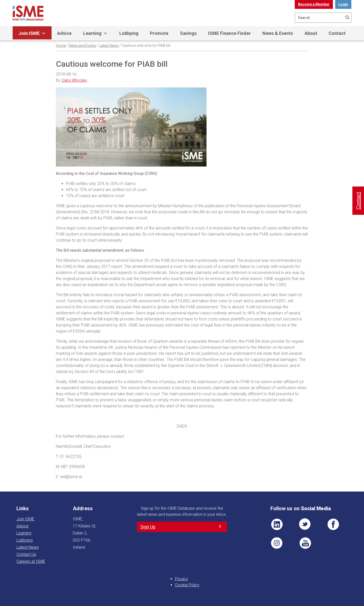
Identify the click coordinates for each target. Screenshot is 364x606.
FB (333, 524)
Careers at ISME (31, 561)
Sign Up (148, 527)
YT (305, 543)
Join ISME (32, 33)
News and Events (82, 45)
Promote (159, 33)
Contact (337, 33)
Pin (277, 543)
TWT (305, 524)
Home (61, 45)
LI (277, 524)
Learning (95, 33)
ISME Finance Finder (229, 33)
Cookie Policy (187, 585)
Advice (64, 33)
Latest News (109, 45)
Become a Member (314, 4)
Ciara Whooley (74, 80)
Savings (188, 33)
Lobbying (129, 33)
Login (343, 4)
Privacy (181, 579)
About (311, 33)
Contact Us (26, 554)
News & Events (278, 33)
